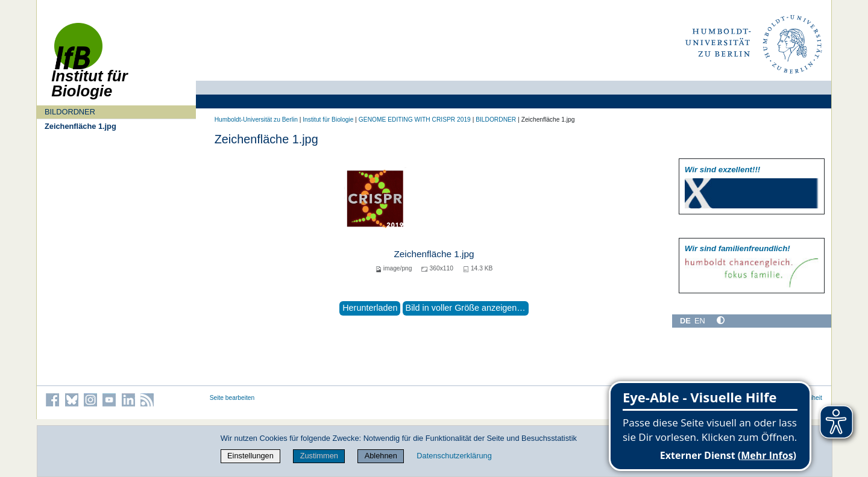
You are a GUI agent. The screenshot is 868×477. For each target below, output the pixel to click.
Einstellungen (250, 456)
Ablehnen (381, 456)
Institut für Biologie (328, 120)
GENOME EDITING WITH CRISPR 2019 (415, 120)
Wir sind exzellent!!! (722, 170)
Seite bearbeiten (232, 398)
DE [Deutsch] (685, 321)
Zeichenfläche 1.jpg (80, 126)
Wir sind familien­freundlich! (737, 248)
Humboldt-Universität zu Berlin (256, 120)
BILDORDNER (70, 112)
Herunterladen (370, 308)
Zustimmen (319, 456)
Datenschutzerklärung (454, 456)
